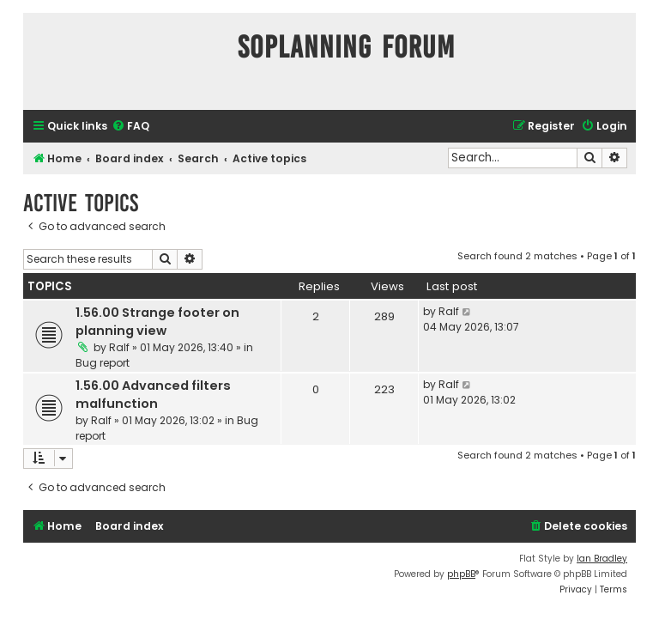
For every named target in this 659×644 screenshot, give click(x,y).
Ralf (119, 347)
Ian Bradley (602, 559)
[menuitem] (130, 127)
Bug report (103, 363)
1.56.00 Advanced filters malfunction (153, 395)
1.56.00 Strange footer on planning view (157, 322)
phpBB (461, 574)
